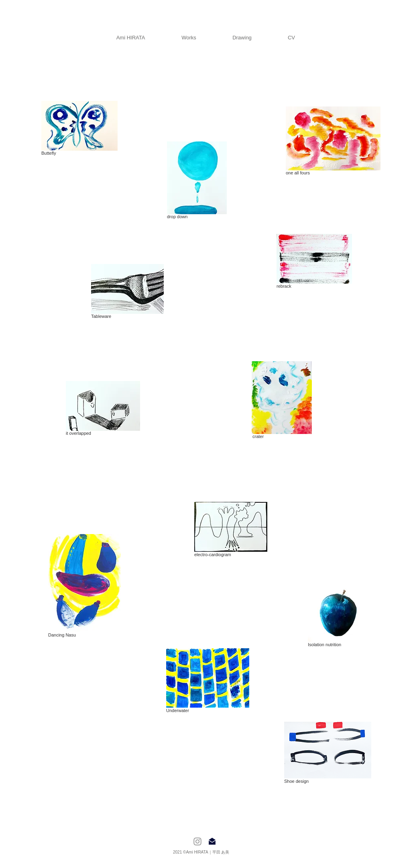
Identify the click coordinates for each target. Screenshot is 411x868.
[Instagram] (197, 841)
